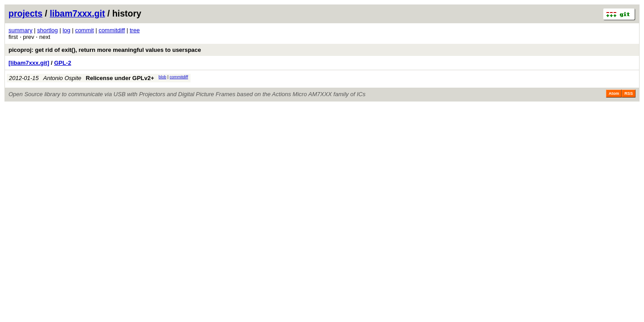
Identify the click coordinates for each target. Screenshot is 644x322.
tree (135, 30)
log (66, 30)
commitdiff (112, 30)
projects (25, 13)
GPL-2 (63, 63)
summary (20, 30)
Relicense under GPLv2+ (120, 78)
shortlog (47, 30)
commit (85, 30)
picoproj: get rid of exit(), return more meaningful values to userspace (105, 50)
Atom (614, 93)
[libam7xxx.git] (29, 63)
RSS (629, 93)
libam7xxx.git (77, 13)
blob (163, 77)
